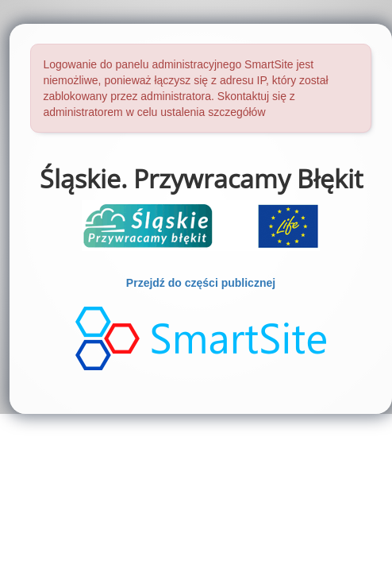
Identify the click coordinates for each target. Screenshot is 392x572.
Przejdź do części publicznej (201, 283)
